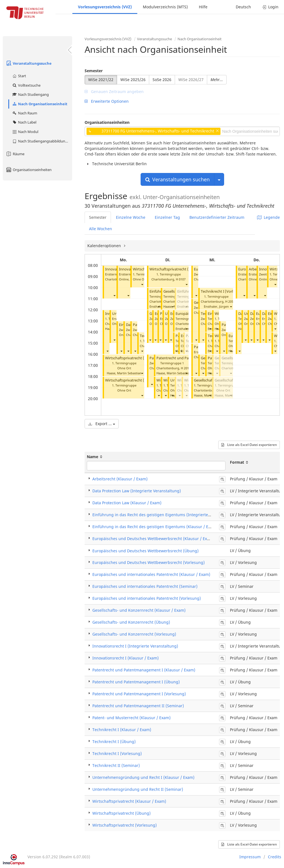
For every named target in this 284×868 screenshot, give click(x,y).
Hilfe (203, 7)
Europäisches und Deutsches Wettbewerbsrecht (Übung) (145, 551)
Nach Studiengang (30, 94)
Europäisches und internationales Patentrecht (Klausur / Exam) (151, 574)
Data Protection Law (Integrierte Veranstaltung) (137, 491)
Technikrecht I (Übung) (114, 742)
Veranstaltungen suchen (177, 179)
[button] (114, 295)
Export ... (102, 424)
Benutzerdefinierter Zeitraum (217, 217)
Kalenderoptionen (105, 246)
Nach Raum (25, 113)
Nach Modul (25, 132)
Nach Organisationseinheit (40, 104)
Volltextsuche (26, 85)
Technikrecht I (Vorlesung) (223, 291)
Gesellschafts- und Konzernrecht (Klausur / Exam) (139, 610)
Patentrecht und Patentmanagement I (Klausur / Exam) (144, 670)
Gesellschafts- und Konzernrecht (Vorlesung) (134, 634)
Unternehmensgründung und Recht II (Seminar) (138, 789)
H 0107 (181, 279)
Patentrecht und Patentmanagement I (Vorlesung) (139, 694)
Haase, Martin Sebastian (124, 373)
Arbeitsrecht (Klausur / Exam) (120, 479)
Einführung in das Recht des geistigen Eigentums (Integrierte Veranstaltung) (165, 515)
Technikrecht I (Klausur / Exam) (122, 730)
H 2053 (230, 301)
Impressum (250, 857)
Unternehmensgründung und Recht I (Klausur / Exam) (143, 777)
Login (270, 7)
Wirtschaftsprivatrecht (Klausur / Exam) (129, 801)
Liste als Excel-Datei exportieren (249, 445)
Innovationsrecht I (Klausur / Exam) (125, 658)
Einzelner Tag (167, 217)
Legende (268, 217)
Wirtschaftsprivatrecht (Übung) (131, 380)
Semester (94, 71)
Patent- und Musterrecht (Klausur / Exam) (131, 718)
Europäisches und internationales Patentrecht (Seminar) (145, 586)
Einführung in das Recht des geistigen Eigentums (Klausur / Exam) (155, 527)
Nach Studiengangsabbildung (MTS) (42, 141)
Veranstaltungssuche (29, 63)
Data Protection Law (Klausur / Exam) (127, 503)
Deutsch (243, 7)
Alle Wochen (101, 229)
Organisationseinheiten (29, 170)
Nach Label (24, 122)
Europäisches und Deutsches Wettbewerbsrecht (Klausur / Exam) (153, 539)
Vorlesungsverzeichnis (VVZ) (105, 7)
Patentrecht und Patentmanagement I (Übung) (136, 682)
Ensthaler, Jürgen (188, 329)
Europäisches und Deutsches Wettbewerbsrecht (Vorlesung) (149, 562)
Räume (15, 154)
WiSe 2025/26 (133, 80)
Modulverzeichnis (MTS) (165, 7)
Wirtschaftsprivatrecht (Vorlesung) (134, 358)
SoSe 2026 (162, 80)
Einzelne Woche (131, 217)
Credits (275, 857)
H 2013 (186, 368)
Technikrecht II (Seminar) (116, 765)
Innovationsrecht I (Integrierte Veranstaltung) (135, 646)
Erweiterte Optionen (107, 101)
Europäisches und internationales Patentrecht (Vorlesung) (147, 598)
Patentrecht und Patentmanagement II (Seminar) (138, 706)
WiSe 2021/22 (101, 80)
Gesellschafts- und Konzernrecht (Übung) (131, 622)
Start (19, 76)
